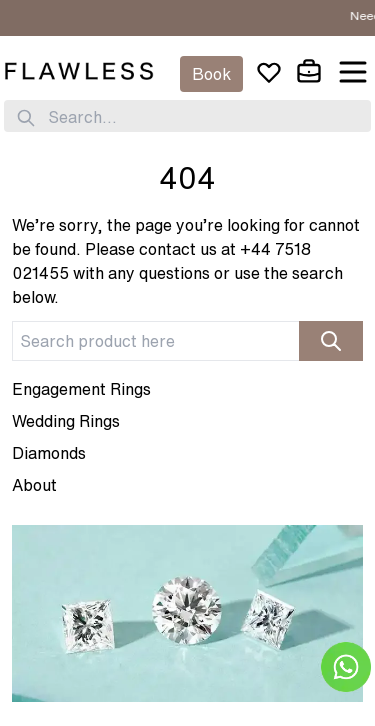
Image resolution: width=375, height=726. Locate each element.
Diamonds (49, 453)
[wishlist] (269, 72)
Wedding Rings (66, 421)
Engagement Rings (81, 389)
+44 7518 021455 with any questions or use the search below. (177, 273)
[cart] (309, 72)
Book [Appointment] (211, 74)
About (34, 485)
